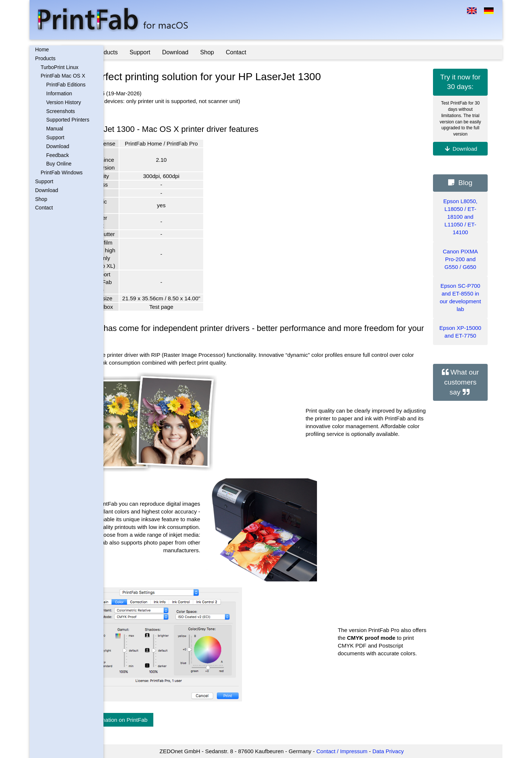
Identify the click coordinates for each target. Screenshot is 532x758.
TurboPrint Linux (59, 67)
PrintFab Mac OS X (63, 76)
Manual (55, 129)
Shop (41, 199)
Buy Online (59, 164)
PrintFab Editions (66, 85)
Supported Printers (68, 120)
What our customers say (461, 382)
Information (59, 93)
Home (42, 49)
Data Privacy (410, 751)
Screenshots (61, 111)
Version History (64, 102)
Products (45, 58)
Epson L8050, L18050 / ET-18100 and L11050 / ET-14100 (461, 217)
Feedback (57, 155)
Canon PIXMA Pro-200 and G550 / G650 (460, 259)
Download (58, 146)
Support (55, 137)
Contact (44, 208)
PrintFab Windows (62, 173)
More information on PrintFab (154, 720)
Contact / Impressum (363, 751)
